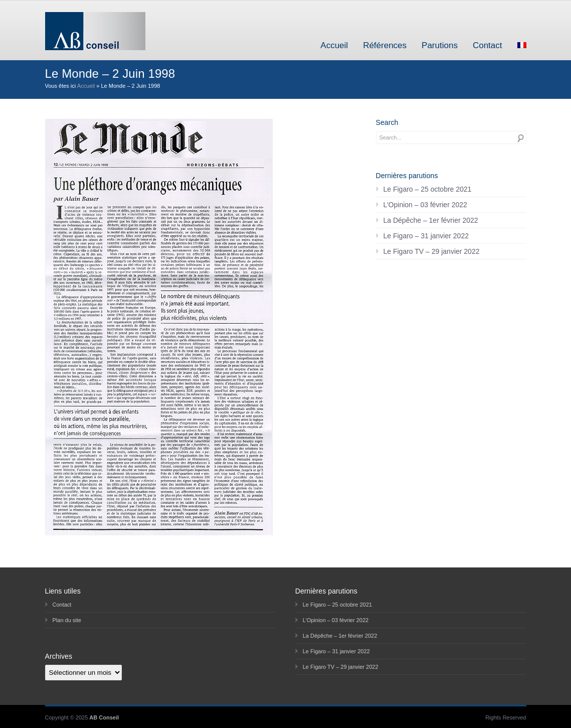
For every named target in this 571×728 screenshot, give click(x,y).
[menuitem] (522, 45)
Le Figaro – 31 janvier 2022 (426, 236)
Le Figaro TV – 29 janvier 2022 (432, 251)
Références (385, 45)
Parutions (440, 45)
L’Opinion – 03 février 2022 (425, 205)
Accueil (334, 45)
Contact (488, 45)
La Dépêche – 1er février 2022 (431, 220)
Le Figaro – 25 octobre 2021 (428, 189)
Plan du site (67, 620)
